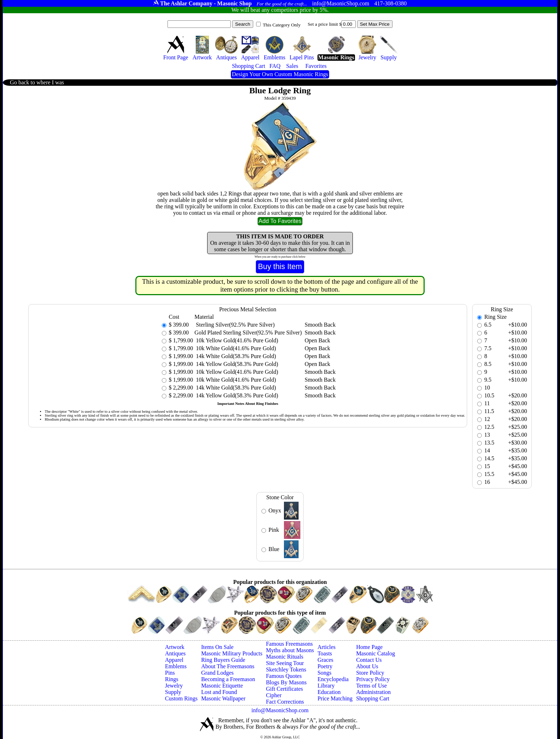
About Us (367, 666)
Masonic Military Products (232, 653)
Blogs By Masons (286, 682)
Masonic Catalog (376, 653)
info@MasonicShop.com (280, 710)
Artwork (175, 647)
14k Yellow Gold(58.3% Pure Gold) (236, 364)
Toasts (325, 653)
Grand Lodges (217, 673)
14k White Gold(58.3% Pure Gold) (235, 356)
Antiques (175, 653)
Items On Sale (217, 647)
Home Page (369, 647)
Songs (324, 673)
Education (329, 692)
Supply (173, 692)
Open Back (317, 340)
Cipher (274, 695)
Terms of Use (371, 686)
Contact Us (369, 660)
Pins (170, 673)
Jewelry (174, 686)
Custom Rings (181, 698)
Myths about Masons (290, 650)
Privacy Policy (373, 679)
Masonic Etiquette (222, 686)
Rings (172, 679)
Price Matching (335, 698)
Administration (373, 692)
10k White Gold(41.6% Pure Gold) (235, 348)
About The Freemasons (228, 666)
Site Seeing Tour (285, 663)
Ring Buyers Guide (223, 660)
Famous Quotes (284, 676)
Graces (325, 660)
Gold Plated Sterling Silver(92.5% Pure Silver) (248, 333)
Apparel (174, 660)
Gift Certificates (285, 689)
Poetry (325, 666)
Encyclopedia (333, 679)
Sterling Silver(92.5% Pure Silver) (235, 325)
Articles (327, 647)
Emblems (176, 666)
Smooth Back (320, 325)
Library (326, 686)
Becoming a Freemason (228, 679)
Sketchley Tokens (286, 669)
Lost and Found (219, 692)
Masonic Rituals (285, 657)
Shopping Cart (373, 698)
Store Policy (370, 673)
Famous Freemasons (289, 644)
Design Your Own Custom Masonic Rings (280, 74)
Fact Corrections (285, 702)
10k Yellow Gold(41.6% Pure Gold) (236, 340)
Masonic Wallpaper (223, 698)
